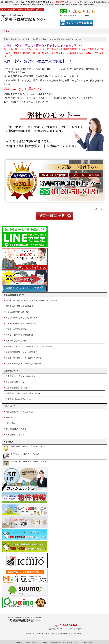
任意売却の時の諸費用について (19, 399)
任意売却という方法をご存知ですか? (21, 376)
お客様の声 (30, 634)
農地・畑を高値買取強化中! (17, 341)
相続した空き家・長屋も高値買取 (20, 412)
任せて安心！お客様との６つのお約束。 (22, 454)
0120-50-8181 (68, 625)
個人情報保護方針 (64, 634)
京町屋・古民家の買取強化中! (18, 329)
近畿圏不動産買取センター (25, 619)
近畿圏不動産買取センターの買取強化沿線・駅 (25, 364)
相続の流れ (10, 423)
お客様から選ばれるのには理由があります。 (24, 446)
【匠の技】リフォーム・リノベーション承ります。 (26, 462)
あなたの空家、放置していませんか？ (22, 318)
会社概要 (40, 634)
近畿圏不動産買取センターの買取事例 (22, 352)
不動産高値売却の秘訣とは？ (18, 312)
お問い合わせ (51, 634)
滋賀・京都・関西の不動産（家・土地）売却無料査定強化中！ (32, 301)
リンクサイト (78, 634)
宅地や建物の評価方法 (15, 435)
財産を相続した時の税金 (16, 429)
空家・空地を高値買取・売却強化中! (21, 323)
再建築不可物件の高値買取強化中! (20, 335)
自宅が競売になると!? (15, 382)
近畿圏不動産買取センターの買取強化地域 (23, 358)
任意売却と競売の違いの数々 (18, 388)
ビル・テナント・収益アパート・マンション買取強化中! (29, 346)
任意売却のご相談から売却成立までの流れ (23, 393)
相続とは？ (10, 417)
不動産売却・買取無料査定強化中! (20, 306)
